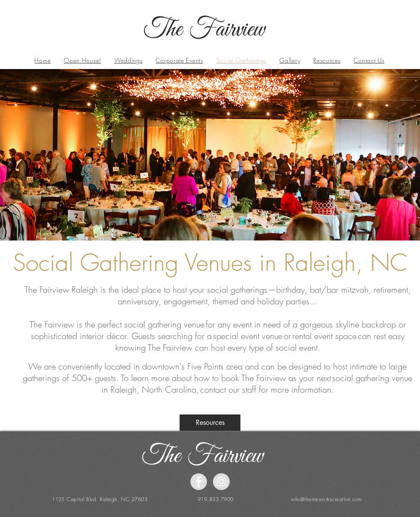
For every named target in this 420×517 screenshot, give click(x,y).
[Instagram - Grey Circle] (221, 482)
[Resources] (210, 423)
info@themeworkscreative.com (327, 499)
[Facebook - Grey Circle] (199, 482)
